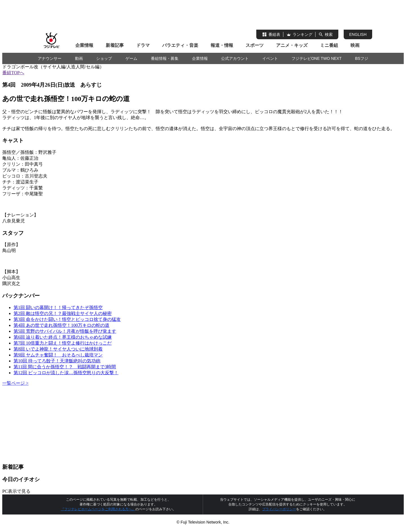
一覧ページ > (15, 383)
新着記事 (115, 45)
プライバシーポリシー (279, 509)
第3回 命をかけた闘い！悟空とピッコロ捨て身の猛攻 (67, 319)
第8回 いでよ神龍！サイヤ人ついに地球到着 (58, 349)
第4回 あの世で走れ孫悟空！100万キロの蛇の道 (61, 325)
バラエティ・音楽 (180, 45)
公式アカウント (235, 58)
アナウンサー (50, 58)
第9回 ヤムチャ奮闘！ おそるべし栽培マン (58, 355)
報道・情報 (222, 45)
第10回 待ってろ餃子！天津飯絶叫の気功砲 (57, 361)
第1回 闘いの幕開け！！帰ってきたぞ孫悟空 (58, 307)
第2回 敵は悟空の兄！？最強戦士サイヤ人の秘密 (63, 313)
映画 (355, 45)
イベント (270, 58)
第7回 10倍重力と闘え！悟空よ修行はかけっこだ (63, 343)
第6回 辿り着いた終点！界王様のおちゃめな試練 (63, 337)
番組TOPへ (13, 73)
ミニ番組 (329, 45)
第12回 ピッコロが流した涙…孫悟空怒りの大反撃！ (66, 373)
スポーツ (255, 45)
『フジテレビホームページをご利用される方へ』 (98, 509)
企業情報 (84, 45)
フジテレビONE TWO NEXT (317, 58)
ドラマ (143, 45)
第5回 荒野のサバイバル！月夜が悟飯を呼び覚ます (65, 331)
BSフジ (362, 58)
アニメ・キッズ (292, 45)
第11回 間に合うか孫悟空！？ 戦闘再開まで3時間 (65, 367)
